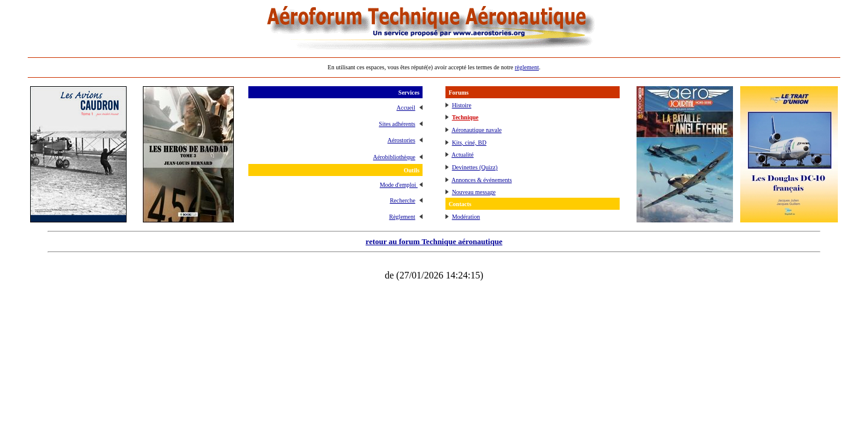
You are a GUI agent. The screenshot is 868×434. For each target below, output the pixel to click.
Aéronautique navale (476, 130)
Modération (466, 217)
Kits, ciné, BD (469, 143)
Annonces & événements (482, 180)
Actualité (463, 155)
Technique (465, 117)
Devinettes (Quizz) (475, 167)
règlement (527, 67)
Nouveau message (474, 192)
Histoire (462, 105)
